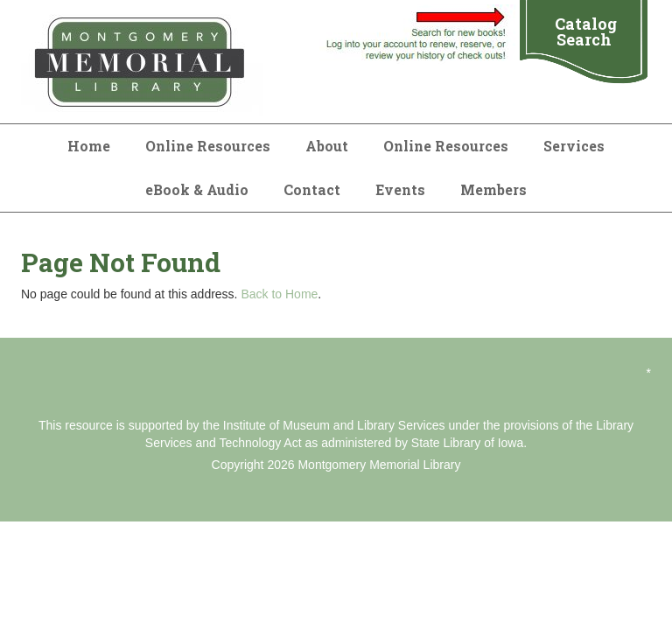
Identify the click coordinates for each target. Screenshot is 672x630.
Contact (312, 189)
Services (574, 146)
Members (493, 189)
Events (400, 189)
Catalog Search (586, 31)
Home (89, 146)
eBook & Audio (197, 189)
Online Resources (208, 146)
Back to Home (279, 294)
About (327, 146)
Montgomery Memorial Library (379, 465)
